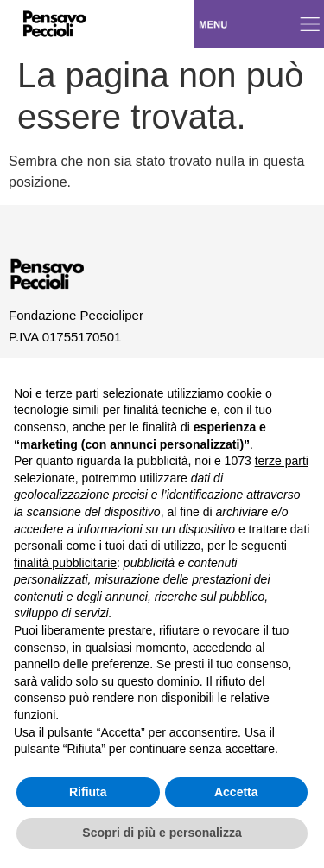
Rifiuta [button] (88, 792)
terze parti (282, 461)
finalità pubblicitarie (65, 563)
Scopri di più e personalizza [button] (162, 833)
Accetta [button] (236, 792)
